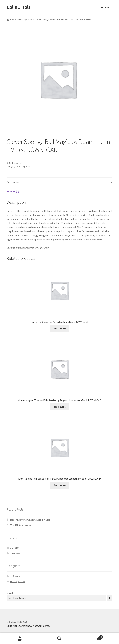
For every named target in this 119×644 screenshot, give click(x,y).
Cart (91, 636)
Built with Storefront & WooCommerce (28, 626)
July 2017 (15, 548)
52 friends (15, 576)
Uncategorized (25, 20)
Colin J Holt (18, 7)
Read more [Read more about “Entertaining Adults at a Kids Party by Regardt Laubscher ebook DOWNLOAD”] (60, 485)
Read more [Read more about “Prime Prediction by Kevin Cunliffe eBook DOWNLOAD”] (60, 328)
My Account (20, 639)
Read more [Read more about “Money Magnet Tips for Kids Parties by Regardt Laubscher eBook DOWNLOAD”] (60, 407)
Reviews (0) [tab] (13, 191)
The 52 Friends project (21, 525)
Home (13, 20)
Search (10, 593)
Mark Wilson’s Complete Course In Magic (30, 520)
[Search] (110, 598)
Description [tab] (13, 182)
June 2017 (15, 553)
